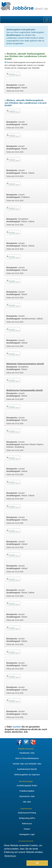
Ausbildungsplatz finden (27, 786)
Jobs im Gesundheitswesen (27, 758)
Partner (27, 829)
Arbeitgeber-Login (27, 834)
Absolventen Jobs (27, 796)
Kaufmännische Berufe (27, 769)
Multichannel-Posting (27, 813)
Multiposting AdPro (27, 818)
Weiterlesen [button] (10, 856)
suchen (17, 727)
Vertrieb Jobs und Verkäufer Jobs (27, 764)
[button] (15, 863)
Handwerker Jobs (27, 753)
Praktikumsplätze (27, 791)
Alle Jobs (27, 802)
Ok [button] (37, 863)
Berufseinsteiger (26, 781)
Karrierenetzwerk (26, 841)
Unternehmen (26, 809)
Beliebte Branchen (26, 749)
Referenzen (27, 824)
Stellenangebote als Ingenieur (27, 775)
